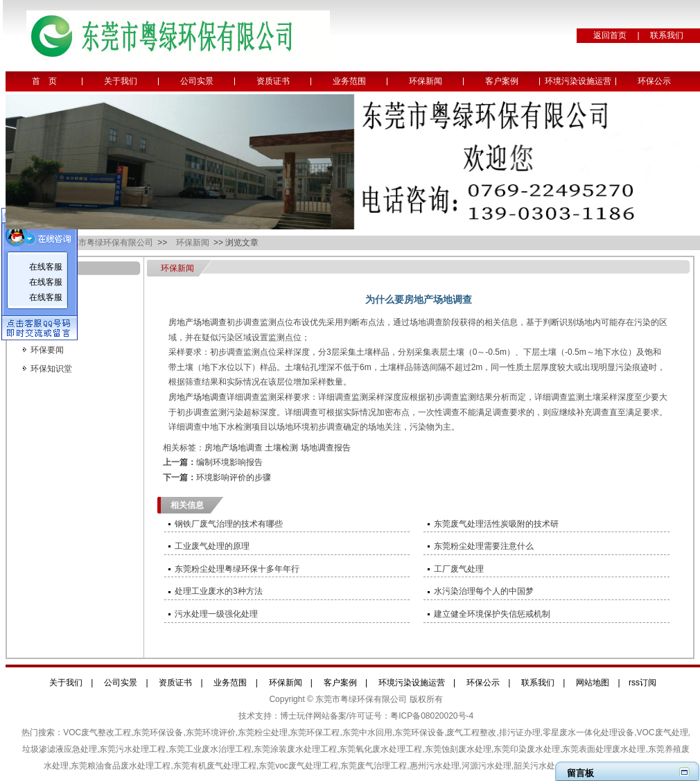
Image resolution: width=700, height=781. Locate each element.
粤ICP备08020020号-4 (432, 716)
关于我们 (121, 81)
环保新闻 (426, 81)
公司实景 (197, 81)
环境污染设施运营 (578, 81)
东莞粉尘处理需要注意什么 (484, 546)
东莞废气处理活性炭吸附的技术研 (496, 524)
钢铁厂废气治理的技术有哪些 (229, 524)
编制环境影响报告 (229, 462)
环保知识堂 (51, 369)
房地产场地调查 (198, 322)
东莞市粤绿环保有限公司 (108, 243)
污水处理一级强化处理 (216, 614)
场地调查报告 (326, 448)
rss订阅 (642, 683)
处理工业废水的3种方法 (219, 591)
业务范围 (349, 81)
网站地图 (593, 683)
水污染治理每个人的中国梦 (484, 591)
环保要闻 (47, 350)
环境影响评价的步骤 (234, 477)
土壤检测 (281, 448)
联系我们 (667, 35)
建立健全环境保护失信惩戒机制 (492, 614)
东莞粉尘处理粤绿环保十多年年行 (237, 569)
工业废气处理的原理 (212, 546)
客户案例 (502, 81)
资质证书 (273, 81)
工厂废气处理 (459, 569)
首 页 (44, 81)
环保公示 (654, 81)
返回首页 (610, 35)
